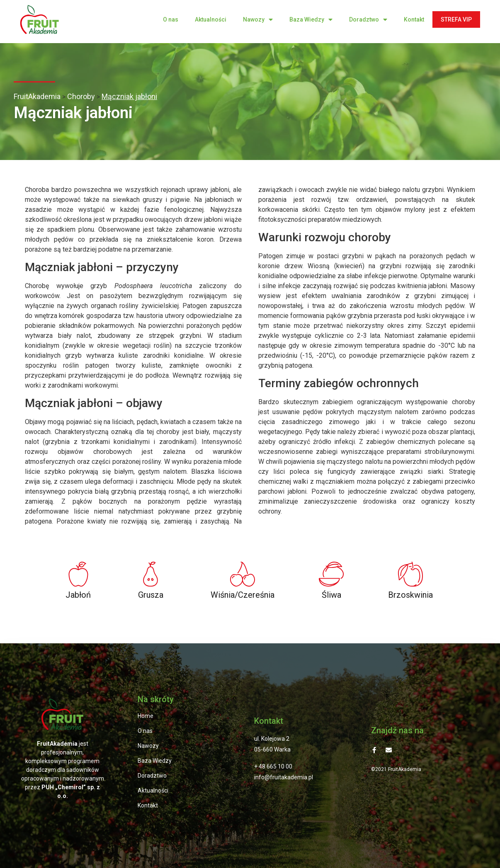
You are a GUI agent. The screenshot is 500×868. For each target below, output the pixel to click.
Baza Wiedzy (311, 20)
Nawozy (258, 20)
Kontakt (414, 19)
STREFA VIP (456, 19)
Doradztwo (368, 20)
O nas (171, 19)
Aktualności (211, 19)
